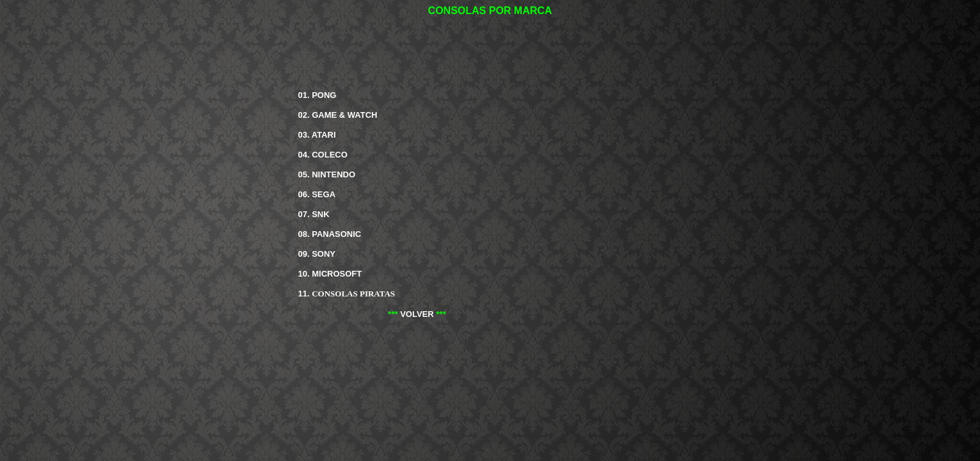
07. (314, 214)
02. (338, 115)
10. (330, 274)
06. (317, 194)
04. (323, 155)
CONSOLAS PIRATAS (353, 294)
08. (330, 234)
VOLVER (417, 314)
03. (317, 135)
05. (327, 174)
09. (317, 254)
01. (317, 95)
